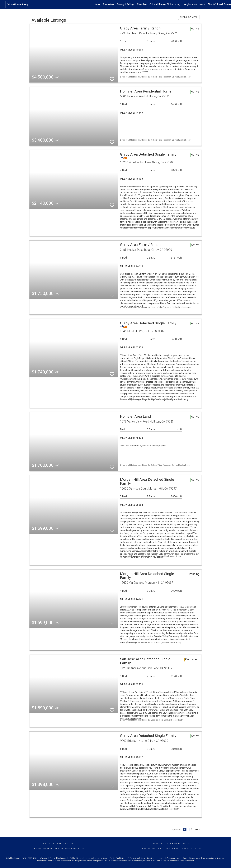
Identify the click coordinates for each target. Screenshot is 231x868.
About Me (142, 4)
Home (97, 4)
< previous (177, 829)
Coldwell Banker (54, 843)
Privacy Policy (181, 843)
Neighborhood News (194, 4)
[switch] (112, 78)
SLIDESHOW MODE (189, 17)
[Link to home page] (4, 4)
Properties (109, 4)
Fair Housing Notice (189, 848)
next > (197, 829)
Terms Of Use (161, 843)
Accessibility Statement (158, 848)
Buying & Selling (125, 4)
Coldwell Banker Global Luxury (165, 4)
